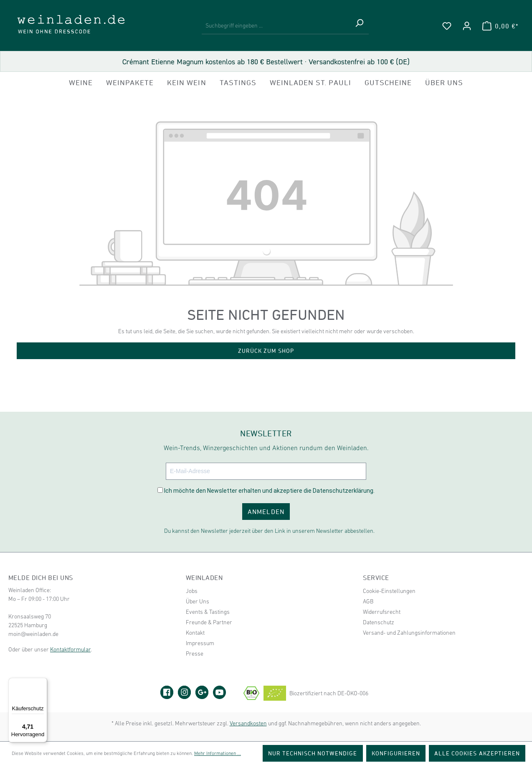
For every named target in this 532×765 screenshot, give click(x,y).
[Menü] (42, 683)
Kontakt (195, 633)
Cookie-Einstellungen (389, 591)
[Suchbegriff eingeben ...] (276, 26)
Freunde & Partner (209, 622)
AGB (368, 601)
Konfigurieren (396, 753)
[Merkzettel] (447, 26)
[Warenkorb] (500, 26)
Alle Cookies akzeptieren (477, 753)
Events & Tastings (208, 612)
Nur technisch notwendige (313, 753)
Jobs (192, 591)
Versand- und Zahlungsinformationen (409, 633)
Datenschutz (379, 622)
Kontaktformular (70, 649)
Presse (195, 654)
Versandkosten (248, 723)
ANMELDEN (266, 512)
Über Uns (198, 601)
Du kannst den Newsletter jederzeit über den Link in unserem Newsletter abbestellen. (269, 531)
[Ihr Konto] (467, 26)
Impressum (200, 643)
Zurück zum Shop (266, 351)
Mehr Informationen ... (218, 753)
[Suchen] (359, 26)
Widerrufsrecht (382, 612)
